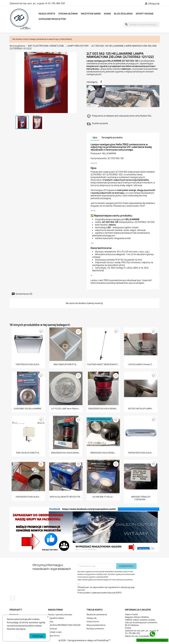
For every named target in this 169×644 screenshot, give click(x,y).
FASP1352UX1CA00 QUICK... (28, 364)
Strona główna (68, 14)
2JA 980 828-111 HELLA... (103, 497)
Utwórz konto (93, 622)
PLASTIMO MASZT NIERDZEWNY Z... (103, 364)
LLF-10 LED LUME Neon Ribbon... (66, 409)
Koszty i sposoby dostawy (60, 614)
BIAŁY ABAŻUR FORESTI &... (66, 364)
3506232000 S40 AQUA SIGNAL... (103, 409)
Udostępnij (101, 82)
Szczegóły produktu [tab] (112, 138)
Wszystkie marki (91, 14)
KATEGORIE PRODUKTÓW (52, 19)
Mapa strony (54, 636)
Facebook (13, 598)
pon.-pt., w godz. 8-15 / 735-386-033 (46, 3)
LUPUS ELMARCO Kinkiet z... (141, 364)
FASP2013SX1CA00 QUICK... (141, 453)
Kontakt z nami (55, 632)
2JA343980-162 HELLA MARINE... (28, 409)
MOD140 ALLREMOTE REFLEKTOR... (66, 497)
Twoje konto (95, 610)
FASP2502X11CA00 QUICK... (28, 497)
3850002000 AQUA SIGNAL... (103, 453)
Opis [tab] (95, 138)
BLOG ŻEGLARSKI (123, 14)
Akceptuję (38, 636)
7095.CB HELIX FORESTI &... (28, 453)
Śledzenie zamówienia (97, 614)
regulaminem (114, 587)
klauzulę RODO (115, 593)
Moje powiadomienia (96, 625)
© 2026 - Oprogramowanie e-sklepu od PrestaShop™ (84, 640)
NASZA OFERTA (47, 14)
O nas (51, 622)
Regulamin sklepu (56, 618)
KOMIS (107, 14)
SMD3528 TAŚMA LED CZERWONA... (141, 498)
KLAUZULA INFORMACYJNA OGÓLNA (64, 625)
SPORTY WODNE (145, 14)
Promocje (14, 614)
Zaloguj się (92, 618)
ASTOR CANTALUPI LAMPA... (141, 409)
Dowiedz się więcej (16, 629)
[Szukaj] (142, 24)
